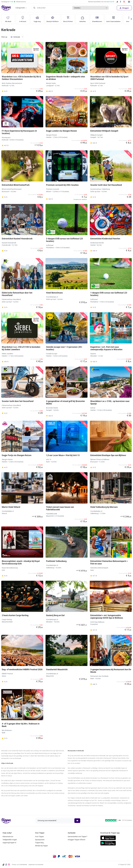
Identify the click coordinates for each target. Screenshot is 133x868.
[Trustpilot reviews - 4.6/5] (118, 820)
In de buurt (23, 18)
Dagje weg (37, 18)
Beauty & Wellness (53, 18)
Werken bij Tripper (41, 846)
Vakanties (84, 18)
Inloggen (124, 8)
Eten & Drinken (70, 18)
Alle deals (8, 18)
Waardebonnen (99, 18)
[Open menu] (23, 37)
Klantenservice (8, 837)
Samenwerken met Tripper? (77, 837)
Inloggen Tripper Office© (76, 840)
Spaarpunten (40, 840)
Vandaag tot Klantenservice (14, 2)
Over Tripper (39, 837)
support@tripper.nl (9, 843)
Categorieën (20, 8)
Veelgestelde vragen (10, 840)
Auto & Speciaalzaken (117, 18)
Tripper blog (39, 843)
